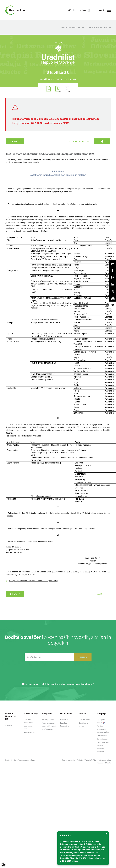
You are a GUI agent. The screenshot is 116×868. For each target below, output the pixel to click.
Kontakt (100, 726)
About (101, 722)
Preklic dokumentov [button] (100, 27)
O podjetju (101, 720)
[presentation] (58, 673)
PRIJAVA (83, 657)
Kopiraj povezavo (80, 141)
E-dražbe (100, 751)
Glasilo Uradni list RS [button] (72, 27)
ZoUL (65, 119)
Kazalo (15, 141)
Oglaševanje (102, 735)
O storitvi (64, 720)
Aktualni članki (84, 720)
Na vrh (100, 594)
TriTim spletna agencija (100, 760)
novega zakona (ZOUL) (84, 841)
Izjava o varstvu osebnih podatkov (103, 745)
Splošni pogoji (102, 739)
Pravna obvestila (69, 760)
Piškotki (80, 760)
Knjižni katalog (48, 729)
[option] (58, 73)
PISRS (66, 123)
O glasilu (9, 725)
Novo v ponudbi (48, 720)
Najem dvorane (30, 732)
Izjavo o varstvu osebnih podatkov (76, 684)
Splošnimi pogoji (49, 684)
